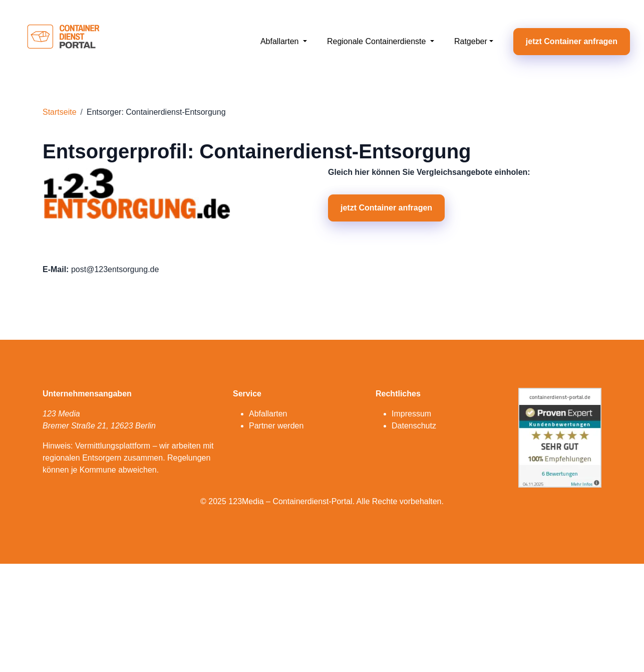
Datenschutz (414, 426)
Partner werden (276, 426)
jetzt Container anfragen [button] (572, 41)
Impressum (411, 414)
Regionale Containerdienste (378, 41)
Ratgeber (471, 41)
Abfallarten (281, 41)
